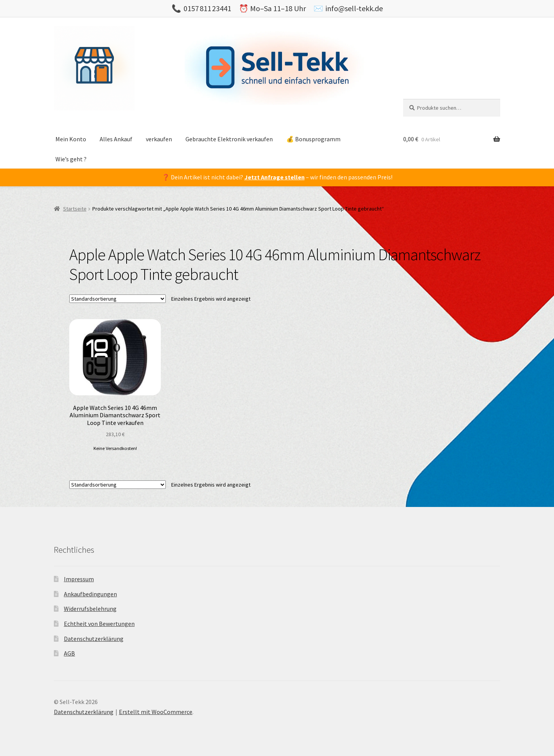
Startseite (75, 209)
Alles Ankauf (116, 139)
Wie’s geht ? (71, 159)
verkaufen (159, 139)
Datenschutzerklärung (94, 639)
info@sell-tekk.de (354, 8)
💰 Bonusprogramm (313, 139)
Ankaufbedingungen (90, 594)
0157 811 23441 (207, 8)
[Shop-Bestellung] (118, 299)
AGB (69, 653)
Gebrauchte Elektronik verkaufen (229, 139)
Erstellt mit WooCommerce (156, 712)
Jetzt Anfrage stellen (274, 177)
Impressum (79, 579)
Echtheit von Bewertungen (99, 624)
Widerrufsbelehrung (90, 609)
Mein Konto (71, 139)
